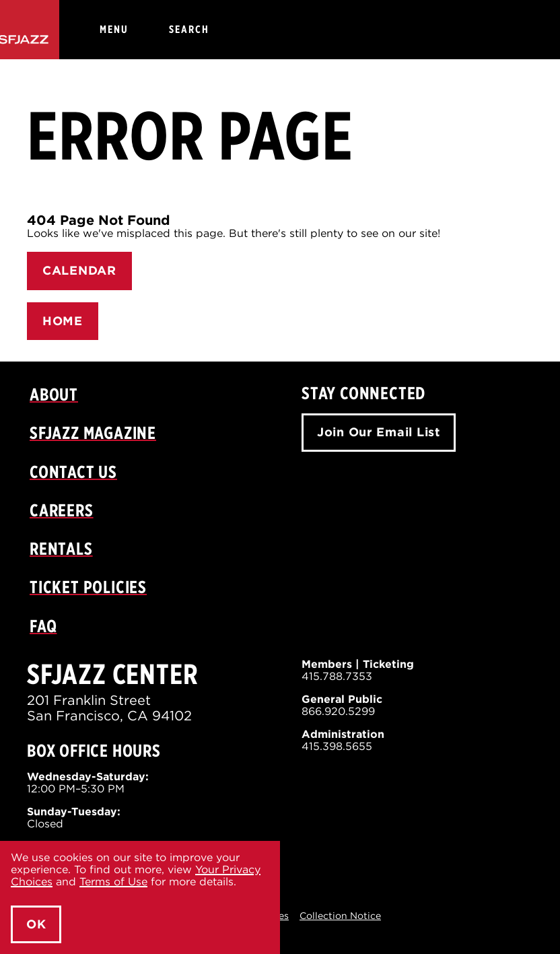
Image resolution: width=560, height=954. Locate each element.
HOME (63, 321)
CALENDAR (79, 270)
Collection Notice (340, 916)
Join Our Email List (379, 432)
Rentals (61, 548)
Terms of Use (113, 882)
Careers (62, 510)
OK (36, 924)
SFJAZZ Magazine (93, 433)
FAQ (43, 626)
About (54, 394)
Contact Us (73, 472)
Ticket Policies (88, 587)
